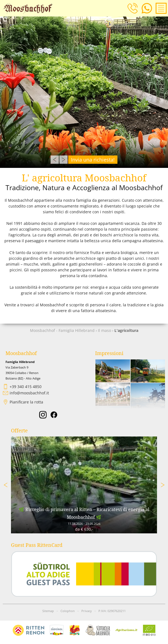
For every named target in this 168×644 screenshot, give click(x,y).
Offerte (19, 431)
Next (64, 160)
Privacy (87, 611)
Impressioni (109, 353)
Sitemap (48, 611)
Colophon (68, 611)
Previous (55, 160)
